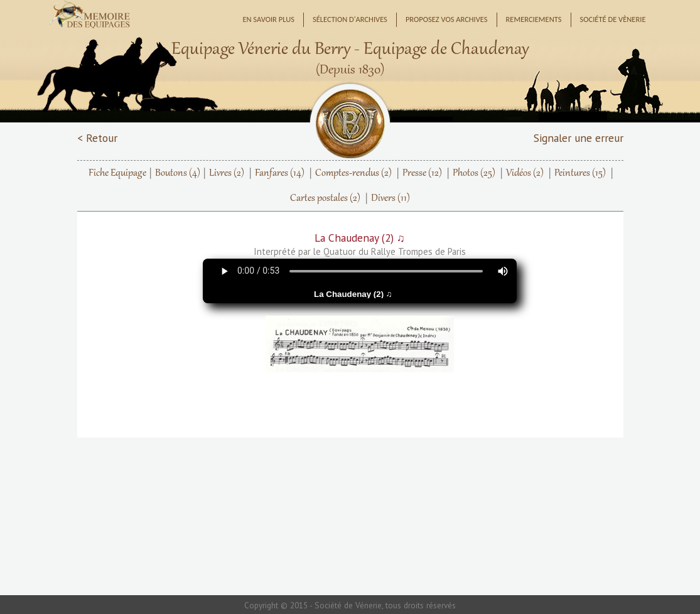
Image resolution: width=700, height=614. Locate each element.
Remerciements (534, 19)
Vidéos (525, 173)
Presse (422, 173)
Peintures (580, 173)
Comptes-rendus (353, 173)
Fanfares (280, 173)
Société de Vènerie (613, 19)
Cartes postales (325, 198)
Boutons (178, 173)
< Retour (97, 138)
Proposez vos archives (447, 19)
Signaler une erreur (579, 138)
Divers (390, 198)
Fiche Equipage (117, 173)
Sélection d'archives (350, 19)
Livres (227, 173)
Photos (474, 173)
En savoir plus (268, 19)
